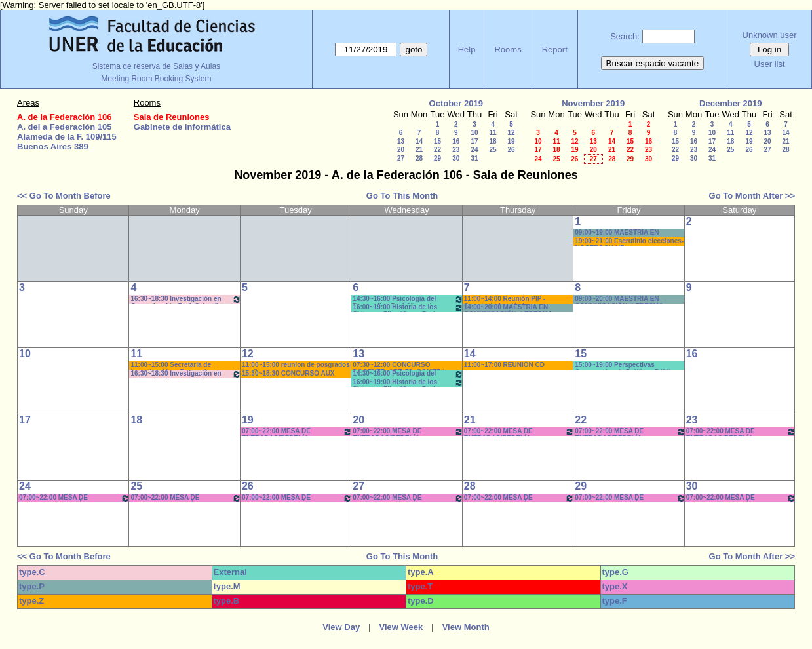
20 (401, 150)
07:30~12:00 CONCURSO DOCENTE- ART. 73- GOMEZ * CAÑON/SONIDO (398, 365)
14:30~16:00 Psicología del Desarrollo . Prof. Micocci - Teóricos (408, 299)
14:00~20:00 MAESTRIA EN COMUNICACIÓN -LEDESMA (508, 308)
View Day (341, 627)
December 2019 (730, 103)
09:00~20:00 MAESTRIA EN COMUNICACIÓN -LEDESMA (619, 299)
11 (493, 133)
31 (474, 158)
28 (419, 158)
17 (474, 141)
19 (511, 141)
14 (419, 141)
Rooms (508, 49)
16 (456, 141)
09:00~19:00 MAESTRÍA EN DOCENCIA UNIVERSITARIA (618, 233)
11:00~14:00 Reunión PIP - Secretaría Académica (505, 299)
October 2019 (456, 103)
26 (511, 150)
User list (770, 64)
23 (456, 150)
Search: (625, 36)
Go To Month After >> (752, 196)
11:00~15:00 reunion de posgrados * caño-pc (296, 365)
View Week (401, 627)
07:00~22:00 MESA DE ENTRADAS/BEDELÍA (297, 432)
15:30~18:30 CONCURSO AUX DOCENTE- (288, 374)
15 (437, 141)
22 (437, 150)
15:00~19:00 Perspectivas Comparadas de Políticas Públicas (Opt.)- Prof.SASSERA (628, 365)
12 (511, 133)
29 (437, 158)
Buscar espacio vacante (653, 63)
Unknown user (770, 35)
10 (474, 133)
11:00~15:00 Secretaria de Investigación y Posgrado (171, 365)
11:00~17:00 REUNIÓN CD (504, 365)
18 (493, 141)
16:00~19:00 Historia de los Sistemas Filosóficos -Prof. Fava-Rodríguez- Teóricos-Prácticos (408, 308)
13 (401, 141)
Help (467, 49)
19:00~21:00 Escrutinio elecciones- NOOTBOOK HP (629, 242)
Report (555, 49)
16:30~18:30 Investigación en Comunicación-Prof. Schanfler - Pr (185, 299)
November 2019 (593, 103)
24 (474, 150)
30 (456, 158)
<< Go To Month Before (64, 196)
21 (419, 150)
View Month (466, 627)
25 (493, 150)
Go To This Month (402, 196)
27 (401, 158)
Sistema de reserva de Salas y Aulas (156, 66)
